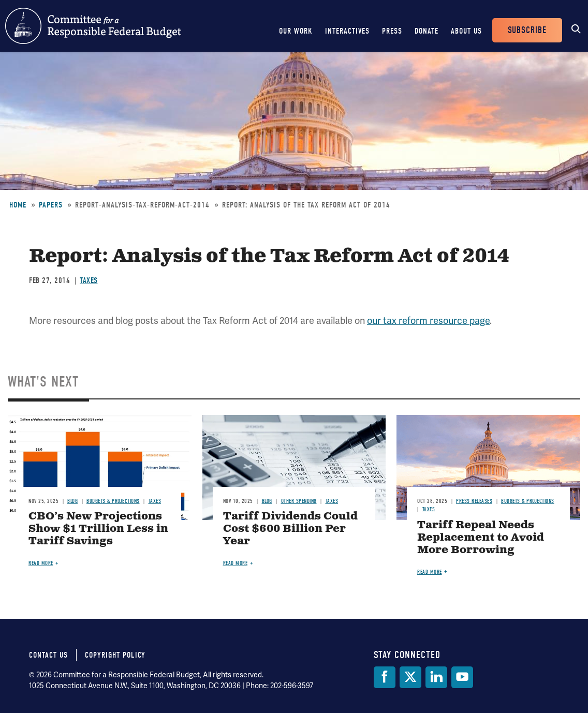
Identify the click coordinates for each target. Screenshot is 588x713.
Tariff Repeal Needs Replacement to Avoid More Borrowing (481, 538)
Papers (51, 205)
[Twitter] (410, 677)
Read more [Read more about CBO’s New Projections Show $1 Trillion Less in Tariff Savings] (41, 563)
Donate (427, 31)
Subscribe (527, 30)
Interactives (347, 31)
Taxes (89, 280)
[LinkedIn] (436, 677)
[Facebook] (385, 677)
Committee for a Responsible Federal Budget (93, 26)
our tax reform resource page (428, 321)
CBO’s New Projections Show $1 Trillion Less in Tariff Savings (98, 529)
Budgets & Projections (113, 501)
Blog (72, 501)
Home (18, 205)
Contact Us (48, 655)
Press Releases (474, 501)
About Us (466, 31)
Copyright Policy (115, 655)
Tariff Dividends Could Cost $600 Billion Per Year (290, 529)
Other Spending (299, 501)
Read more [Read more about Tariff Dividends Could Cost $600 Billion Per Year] (236, 563)
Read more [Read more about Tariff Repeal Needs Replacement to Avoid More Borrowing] (430, 572)
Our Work (296, 31)
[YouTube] (462, 677)
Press (392, 31)
